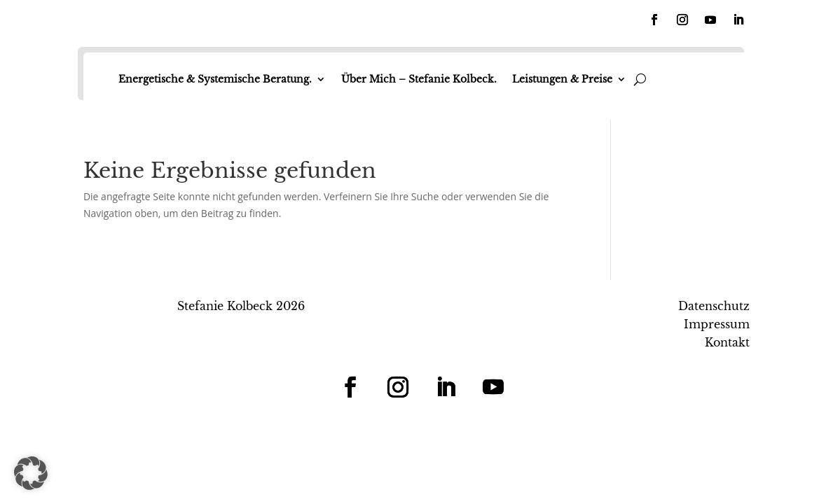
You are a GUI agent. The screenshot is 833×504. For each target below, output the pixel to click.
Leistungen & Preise (562, 79)
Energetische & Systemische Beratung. (215, 79)
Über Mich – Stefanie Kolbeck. (419, 79)
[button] (31, 473)
